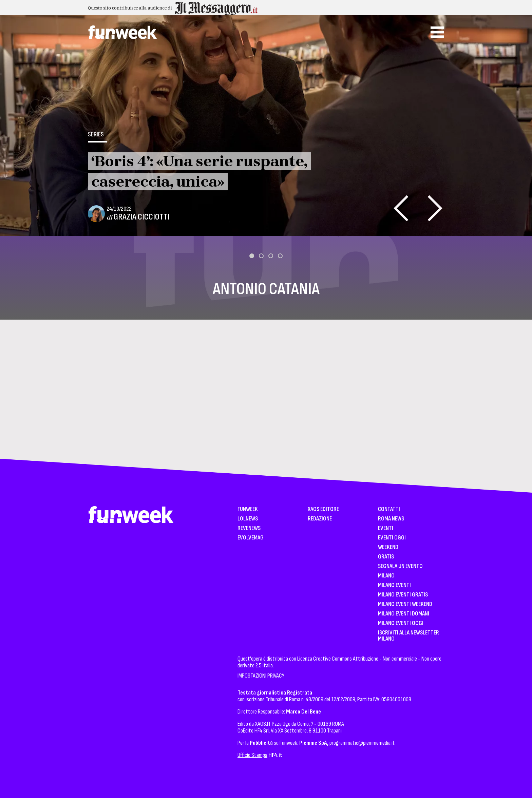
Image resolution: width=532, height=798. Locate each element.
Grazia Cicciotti (142, 217)
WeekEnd (388, 547)
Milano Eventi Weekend (405, 604)
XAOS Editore (323, 509)
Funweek (248, 509)
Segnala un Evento (400, 566)
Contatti (389, 509)
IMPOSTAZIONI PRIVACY (261, 676)
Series (96, 134)
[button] (252, 256)
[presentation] (401, 208)
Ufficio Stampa (252, 755)
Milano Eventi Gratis (403, 595)
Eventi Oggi (392, 538)
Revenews (249, 528)
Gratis (386, 557)
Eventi (386, 528)
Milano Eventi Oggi (401, 623)
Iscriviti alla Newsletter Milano (408, 636)
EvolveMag (251, 538)
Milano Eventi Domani (404, 614)
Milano (386, 576)
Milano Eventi (394, 585)
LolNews (248, 519)
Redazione (320, 519)
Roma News (391, 519)
